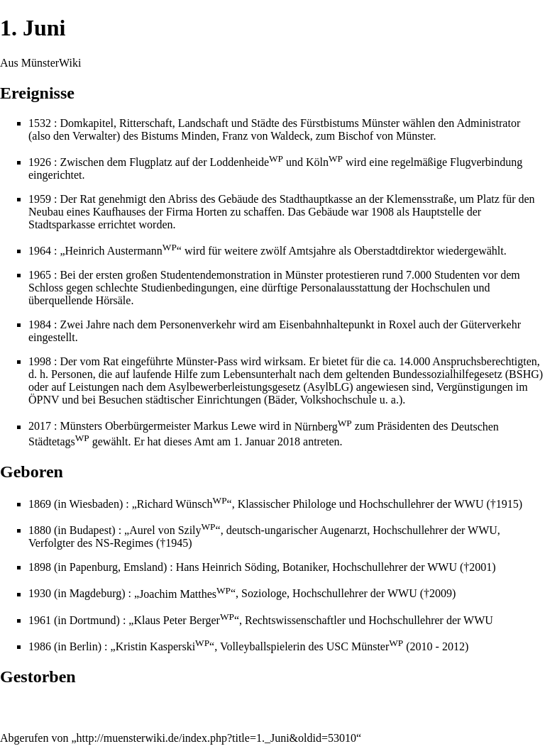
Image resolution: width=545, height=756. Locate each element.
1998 (40, 361)
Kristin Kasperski (163, 646)
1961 (40, 620)
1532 (40, 123)
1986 (40, 646)
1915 (507, 504)
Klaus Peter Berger (183, 620)
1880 (40, 530)
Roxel (402, 324)
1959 (40, 199)
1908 (382, 212)
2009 (441, 594)
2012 (453, 646)
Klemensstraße (420, 199)
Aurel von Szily (172, 530)
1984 (40, 324)
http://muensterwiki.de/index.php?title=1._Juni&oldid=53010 (216, 738)
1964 (40, 251)
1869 (40, 504)
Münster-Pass (207, 361)
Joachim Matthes (185, 594)
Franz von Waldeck (266, 136)
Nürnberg (323, 427)
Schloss (46, 288)
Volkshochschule (338, 400)
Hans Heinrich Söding (226, 567)
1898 (40, 567)
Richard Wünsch (182, 504)
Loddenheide (247, 162)
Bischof (356, 136)
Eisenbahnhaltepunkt (326, 324)
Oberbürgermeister (148, 427)
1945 (177, 543)
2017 (40, 427)
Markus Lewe (225, 427)
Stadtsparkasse (62, 224)
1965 (40, 275)
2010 (422, 646)
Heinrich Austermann (121, 251)
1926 (40, 162)
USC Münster (365, 646)
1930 (40, 594)
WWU (469, 504)
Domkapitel (87, 123)
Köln (324, 162)
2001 (480, 567)
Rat (87, 199)
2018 (289, 441)
